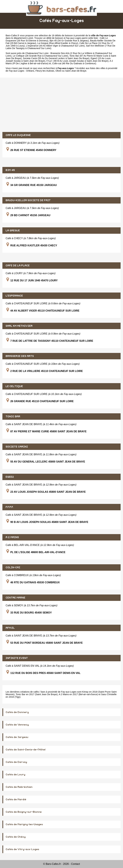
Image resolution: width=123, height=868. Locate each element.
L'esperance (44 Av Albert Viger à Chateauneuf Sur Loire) (55, 46)
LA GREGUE (13, 231)
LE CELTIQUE (14, 386)
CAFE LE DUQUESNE (18, 135)
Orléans (30, 71)
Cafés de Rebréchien (19, 787)
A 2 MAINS (12, 537)
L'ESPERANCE (14, 296)
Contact (76, 864)
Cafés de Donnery (17, 712)
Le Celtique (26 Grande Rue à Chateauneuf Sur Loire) (41, 56)
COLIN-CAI (13, 567)
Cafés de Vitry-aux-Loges (22, 849)
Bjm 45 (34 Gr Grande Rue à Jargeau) (69, 41)
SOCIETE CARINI (17, 447)
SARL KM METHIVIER (19, 326)
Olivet (58, 71)
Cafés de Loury (15, 775)
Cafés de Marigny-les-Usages (24, 824)
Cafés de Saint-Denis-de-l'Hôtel (26, 750)
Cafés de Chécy (16, 837)
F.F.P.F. (10, 507)
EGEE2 (10, 477)
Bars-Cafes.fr (12, 35)
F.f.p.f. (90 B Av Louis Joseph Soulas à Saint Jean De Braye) (77, 61)
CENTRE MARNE (15, 598)
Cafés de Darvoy (16, 762)
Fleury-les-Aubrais (45, 71)
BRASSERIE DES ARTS (20, 356)
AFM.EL (10, 628)
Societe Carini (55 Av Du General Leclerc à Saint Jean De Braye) (56, 58)
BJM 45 (10, 170)
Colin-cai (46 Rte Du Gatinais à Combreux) (74, 63)
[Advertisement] (61, 105)
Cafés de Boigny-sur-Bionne (24, 812)
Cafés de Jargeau (17, 737)
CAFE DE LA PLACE (18, 266)
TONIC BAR (13, 417)
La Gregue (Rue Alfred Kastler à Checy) (58, 43)
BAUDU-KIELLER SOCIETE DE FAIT (28, 200)
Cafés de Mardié (16, 799)
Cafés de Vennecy (17, 725)
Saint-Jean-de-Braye (76, 71)
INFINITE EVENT (17, 658)
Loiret (30, 38)
